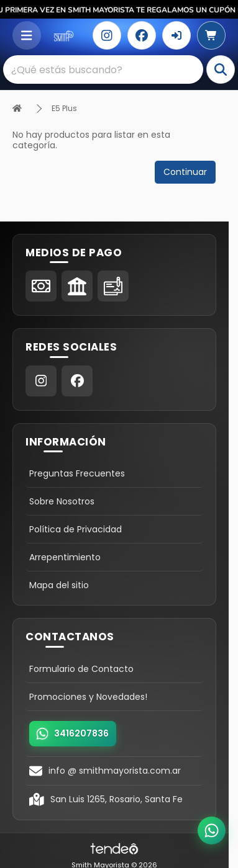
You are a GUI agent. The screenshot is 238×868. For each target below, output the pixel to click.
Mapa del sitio (59, 585)
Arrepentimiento (65, 557)
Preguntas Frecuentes (77, 473)
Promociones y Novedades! (88, 697)
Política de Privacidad (76, 529)
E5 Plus (64, 108)
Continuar (185, 172)
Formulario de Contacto (81, 669)
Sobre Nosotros (62, 501)
